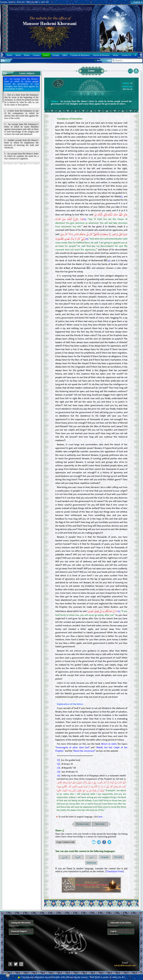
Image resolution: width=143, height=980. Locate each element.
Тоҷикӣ (105, 857)
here (100, 817)
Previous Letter (83, 824)
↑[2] (58, 764)
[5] (119, 611)
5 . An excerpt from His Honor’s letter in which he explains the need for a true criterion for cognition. (21, 156)
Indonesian (91, 863)
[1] (121, 197)
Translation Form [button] (115, 871)
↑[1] (58, 760)
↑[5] (58, 776)
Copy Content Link (65, 842)
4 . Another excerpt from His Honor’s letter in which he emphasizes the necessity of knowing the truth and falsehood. (21, 144)
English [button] (138, 2)
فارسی (65, 857)
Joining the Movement (21, 923)
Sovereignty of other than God (73, 747)
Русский (118, 857)
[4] (109, 261)
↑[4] (59, 772)
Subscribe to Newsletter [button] (121, 923)
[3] (87, 239)
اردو (91, 857)
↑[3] (58, 768)
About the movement (84, 751)
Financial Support (19, 931)
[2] (85, 219)
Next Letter (100, 824)
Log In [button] (113, 931)
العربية (78, 857)
